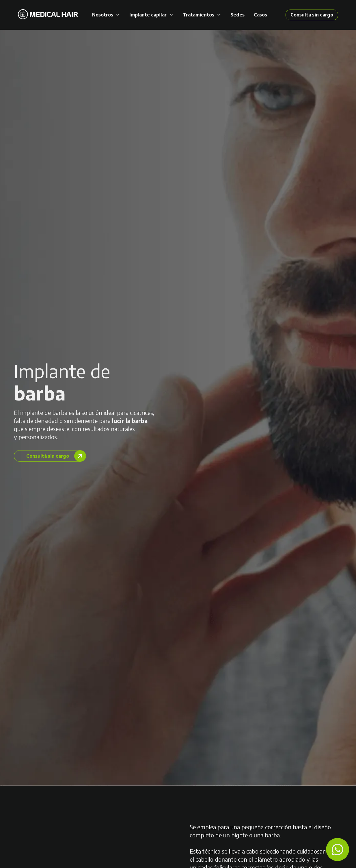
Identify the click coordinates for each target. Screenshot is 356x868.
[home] (48, 15)
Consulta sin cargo (312, 15)
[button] (106, 15)
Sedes (237, 15)
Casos (260, 15)
